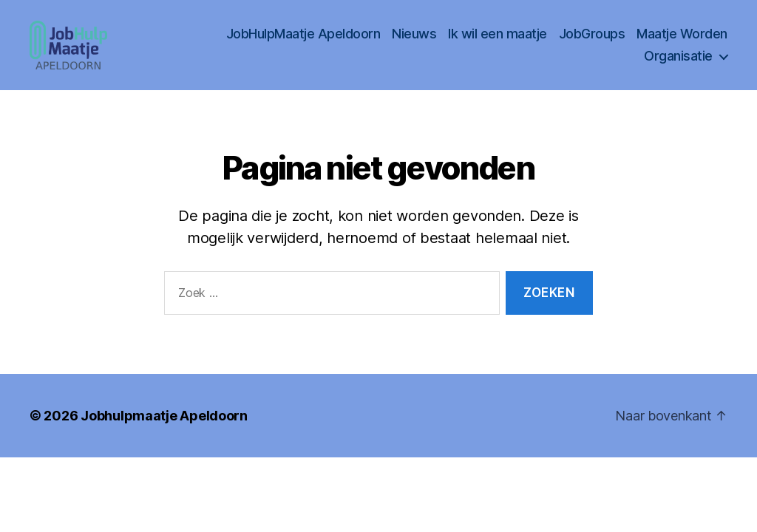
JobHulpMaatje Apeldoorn (303, 41)
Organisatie (678, 63)
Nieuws (414, 41)
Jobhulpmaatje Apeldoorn (164, 430)
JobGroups (592, 41)
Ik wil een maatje (498, 41)
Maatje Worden (682, 41)
